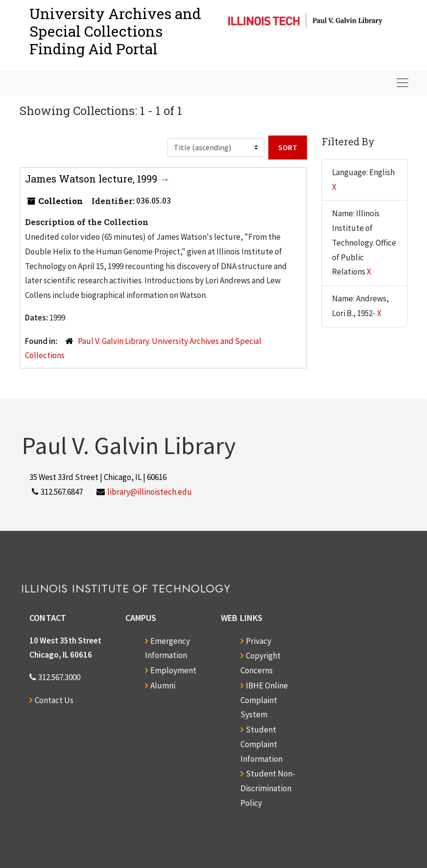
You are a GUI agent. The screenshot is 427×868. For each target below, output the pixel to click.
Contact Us (54, 700)
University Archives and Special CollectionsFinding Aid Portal (115, 31)
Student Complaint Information (261, 744)
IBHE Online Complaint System (264, 700)
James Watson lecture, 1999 (92, 179)
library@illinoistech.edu (150, 492)
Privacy (259, 641)
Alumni (163, 685)
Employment (173, 670)
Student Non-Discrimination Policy (268, 788)
